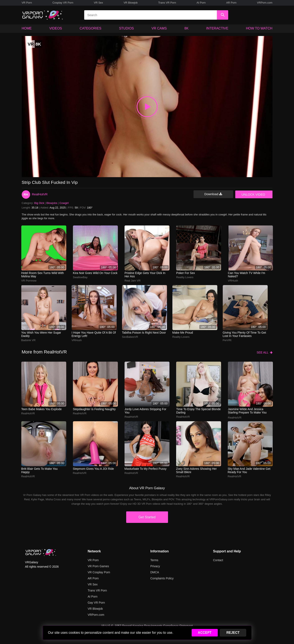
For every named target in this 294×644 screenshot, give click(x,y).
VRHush (233, 281)
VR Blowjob (130, 3)
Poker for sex (185, 273)
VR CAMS (159, 28)
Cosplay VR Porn (63, 3)
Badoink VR (29, 340)
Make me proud (183, 333)
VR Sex (98, 3)
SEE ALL (264, 352)
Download (213, 194)
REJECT (233, 633)
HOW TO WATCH (259, 28)
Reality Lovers (185, 277)
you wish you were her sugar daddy (41, 334)
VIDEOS (56, 28)
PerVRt (227, 340)
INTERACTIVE (217, 28)
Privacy (155, 566)
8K (187, 28)
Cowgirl (64, 203)
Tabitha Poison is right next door (144, 333)
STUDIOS (126, 28)
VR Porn (27, 3)
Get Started (147, 517)
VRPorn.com (265, 3)
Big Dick (39, 203)
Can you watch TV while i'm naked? (247, 275)
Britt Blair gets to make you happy (39, 470)
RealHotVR (40, 194)
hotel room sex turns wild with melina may (43, 275)
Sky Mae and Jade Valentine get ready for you (249, 470)
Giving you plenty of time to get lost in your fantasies (244, 334)
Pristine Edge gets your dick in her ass (145, 275)
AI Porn (201, 3)
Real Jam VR (133, 281)
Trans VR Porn (167, 3)
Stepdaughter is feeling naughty (94, 409)
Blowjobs (52, 203)
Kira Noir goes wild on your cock (95, 273)
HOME (27, 28)
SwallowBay (80, 277)
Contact (218, 560)
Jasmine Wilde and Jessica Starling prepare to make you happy (247, 411)
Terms (154, 560)
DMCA (155, 572)
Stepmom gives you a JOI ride (94, 469)
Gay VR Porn (96, 603)
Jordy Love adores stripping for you (145, 411)
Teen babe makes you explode (42, 409)
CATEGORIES (90, 28)
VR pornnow (29, 281)
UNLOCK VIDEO (253, 194)
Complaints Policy (162, 578)
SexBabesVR (130, 337)
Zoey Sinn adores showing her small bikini (197, 470)
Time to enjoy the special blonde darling (198, 411)
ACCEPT (205, 633)
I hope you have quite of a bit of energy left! (94, 334)
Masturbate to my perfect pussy (146, 469)
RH (26, 194)
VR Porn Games (98, 566)
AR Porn (231, 3)
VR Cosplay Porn (99, 572)
